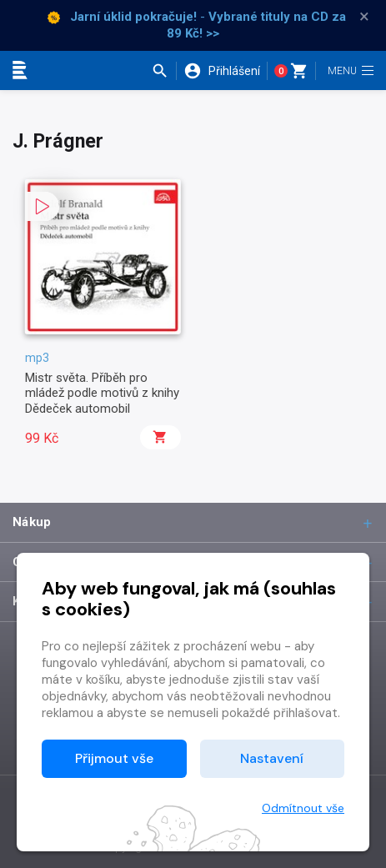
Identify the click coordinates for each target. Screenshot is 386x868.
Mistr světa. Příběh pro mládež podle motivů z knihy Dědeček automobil (102, 393)
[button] (164, 71)
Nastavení (272, 758)
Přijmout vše (114, 758)
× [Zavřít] (364, 17)
